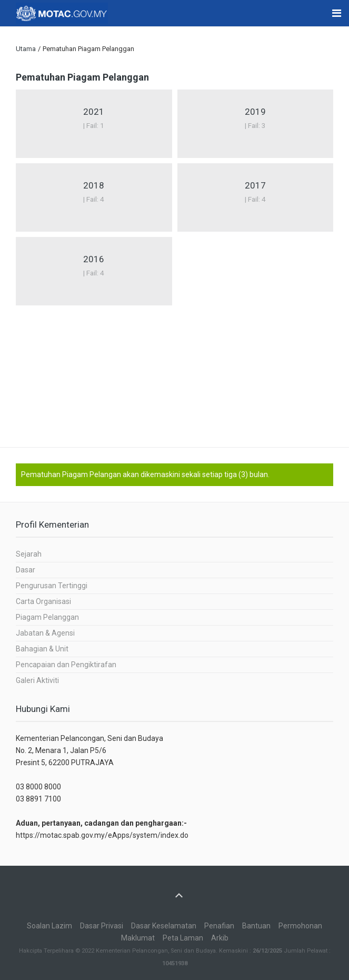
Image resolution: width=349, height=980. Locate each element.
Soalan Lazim (49, 926)
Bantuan (256, 926)
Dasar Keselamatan (164, 926)
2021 (94, 112)
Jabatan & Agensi (45, 633)
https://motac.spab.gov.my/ (62, 835)
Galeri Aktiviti (37, 680)
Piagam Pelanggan (47, 617)
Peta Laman (183, 938)
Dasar (26, 570)
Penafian (219, 926)
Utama (26, 49)
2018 (94, 185)
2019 (255, 112)
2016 (94, 259)
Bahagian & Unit (42, 649)
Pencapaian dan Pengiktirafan (66, 665)
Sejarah (29, 554)
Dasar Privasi (102, 926)
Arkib (220, 938)
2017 (255, 185)
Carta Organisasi (43, 601)
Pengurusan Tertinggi (52, 586)
